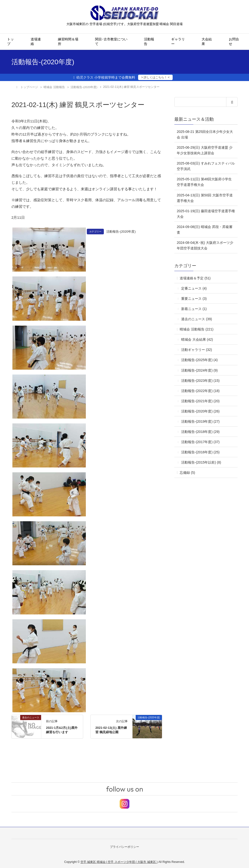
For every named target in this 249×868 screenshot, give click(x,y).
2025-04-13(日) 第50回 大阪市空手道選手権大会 (205, 198)
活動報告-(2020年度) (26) (200, 411)
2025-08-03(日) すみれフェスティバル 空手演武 (206, 166)
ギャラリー (178, 42)
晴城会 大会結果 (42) (197, 339)
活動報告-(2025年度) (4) (199, 360)
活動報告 (149, 42)
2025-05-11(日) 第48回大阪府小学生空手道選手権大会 (204, 182)
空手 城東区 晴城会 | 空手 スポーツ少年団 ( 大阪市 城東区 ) (119, 861)
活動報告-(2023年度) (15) (200, 380)
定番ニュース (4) (194, 288)
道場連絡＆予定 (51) (195, 278)
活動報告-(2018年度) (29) (200, 431)
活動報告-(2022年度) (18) (200, 391)
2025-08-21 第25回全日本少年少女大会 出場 (205, 134)
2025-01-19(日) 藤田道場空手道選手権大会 (206, 214)
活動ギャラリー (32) (197, 349)
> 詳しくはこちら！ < (156, 77)
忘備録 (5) (187, 472)
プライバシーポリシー (124, 846)
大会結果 (207, 42)
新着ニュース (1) (194, 309)
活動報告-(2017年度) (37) (200, 442)
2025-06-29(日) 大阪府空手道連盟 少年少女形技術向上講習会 (205, 150)
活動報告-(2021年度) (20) (200, 401)
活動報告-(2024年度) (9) (199, 370)
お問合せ (234, 42)
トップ (10, 42)
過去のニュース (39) (197, 319)
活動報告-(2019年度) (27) (200, 421)
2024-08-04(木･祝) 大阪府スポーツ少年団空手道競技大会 (205, 245)
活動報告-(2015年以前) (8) (201, 462)
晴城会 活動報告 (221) (196, 329)
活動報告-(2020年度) (122, 231)
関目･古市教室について (111, 42)
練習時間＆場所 (68, 42)
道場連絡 (36, 42)
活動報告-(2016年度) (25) (200, 452)
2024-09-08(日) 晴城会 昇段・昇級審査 (205, 229)
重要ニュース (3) (194, 298)
